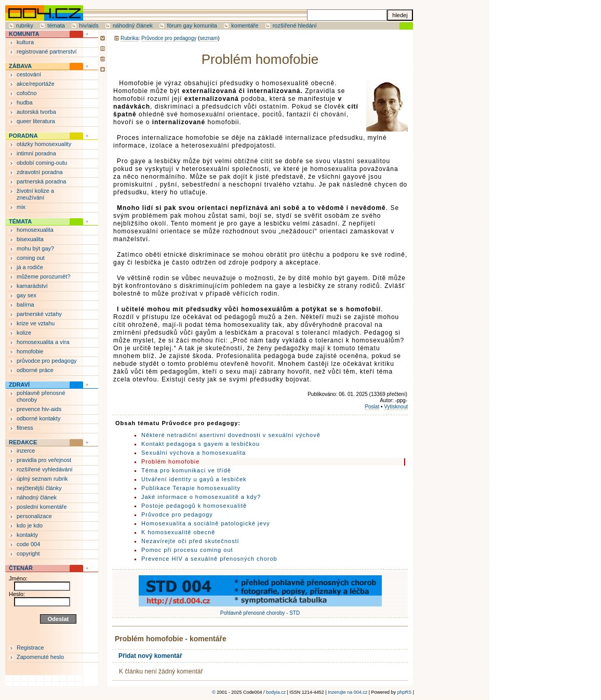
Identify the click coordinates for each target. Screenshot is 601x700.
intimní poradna (36, 153)
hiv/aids (89, 25)
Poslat (372, 407)
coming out (31, 258)
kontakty (27, 535)
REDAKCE (23, 442)
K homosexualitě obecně (178, 532)
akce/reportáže (36, 84)
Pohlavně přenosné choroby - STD (260, 610)
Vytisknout (396, 407)
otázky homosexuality (44, 144)
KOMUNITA (24, 34)
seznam (209, 38)
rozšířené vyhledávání (45, 469)
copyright (28, 553)
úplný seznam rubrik (42, 479)
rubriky (25, 25)
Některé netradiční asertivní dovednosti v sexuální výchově (231, 435)
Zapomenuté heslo (40, 657)
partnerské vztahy (39, 314)
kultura (25, 42)
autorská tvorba (36, 112)
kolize (24, 333)
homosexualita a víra (43, 342)
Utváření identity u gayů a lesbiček (194, 479)
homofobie (30, 351)
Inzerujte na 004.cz (348, 692)
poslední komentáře (42, 507)
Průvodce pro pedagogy (169, 38)
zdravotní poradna (40, 172)
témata (56, 25)
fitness (25, 428)
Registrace (30, 648)
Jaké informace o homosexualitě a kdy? (201, 497)
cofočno (27, 93)
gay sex (26, 295)
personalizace (34, 516)
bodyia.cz (276, 692)
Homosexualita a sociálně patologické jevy (206, 523)
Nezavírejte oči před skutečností (190, 541)
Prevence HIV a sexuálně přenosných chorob (209, 559)
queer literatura (36, 121)
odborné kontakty (38, 418)
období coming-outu (42, 163)
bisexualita (30, 239)
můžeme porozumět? (43, 276)
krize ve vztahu (36, 323)
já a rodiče (30, 267)
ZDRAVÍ (19, 385)
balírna (25, 305)
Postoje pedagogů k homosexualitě (194, 506)
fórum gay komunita (192, 25)
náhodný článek (133, 25)
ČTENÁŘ (21, 568)
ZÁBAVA (20, 66)
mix (21, 207)
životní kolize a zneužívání (35, 194)
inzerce (26, 451)
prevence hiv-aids (39, 409)
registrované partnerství (47, 51)
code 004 (28, 544)
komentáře (245, 25)
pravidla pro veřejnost (44, 460)
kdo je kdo (30, 525)
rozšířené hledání (295, 25)
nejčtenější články (39, 488)
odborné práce (35, 370)
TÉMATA (20, 221)
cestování (29, 74)
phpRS (405, 692)
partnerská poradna (41, 181)
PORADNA (23, 136)
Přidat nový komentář (150, 656)
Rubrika (129, 38)
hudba (25, 102)
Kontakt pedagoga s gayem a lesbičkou (201, 444)
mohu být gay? (35, 248)
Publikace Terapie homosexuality (191, 488)
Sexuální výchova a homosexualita (193, 453)
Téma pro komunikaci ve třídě (186, 470)
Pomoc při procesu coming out (187, 550)
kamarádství (32, 286)
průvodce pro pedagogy (47, 361)
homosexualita (35, 230)
